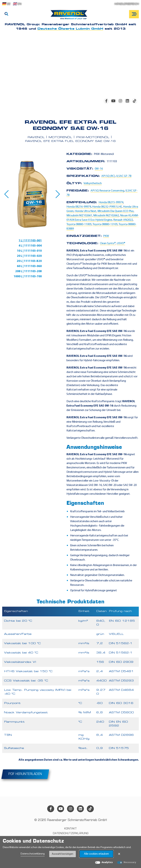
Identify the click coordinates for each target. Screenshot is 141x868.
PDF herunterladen (25, 774)
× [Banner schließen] (119, 854)
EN (17, 4)
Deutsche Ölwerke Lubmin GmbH (70, 29)
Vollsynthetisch (93, 183)
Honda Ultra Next (86, 211)
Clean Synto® (108, 243)
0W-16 (99, 169)
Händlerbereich (127, 4)
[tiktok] (135, 101)
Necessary (130, 862)
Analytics (107, 862)
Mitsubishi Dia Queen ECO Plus (116, 211)
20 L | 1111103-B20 (29, 261)
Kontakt (70, 829)
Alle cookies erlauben (96, 854)
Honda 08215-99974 (111, 202)
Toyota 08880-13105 (105, 224)
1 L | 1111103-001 (30, 241)
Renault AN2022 (123, 220)
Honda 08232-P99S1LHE (107, 207)
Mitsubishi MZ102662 (106, 216)
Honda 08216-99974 (79, 207)
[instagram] (120, 101)
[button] (7, 194)
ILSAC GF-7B (124, 176)
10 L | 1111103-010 (29, 251)
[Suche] (6, 14)
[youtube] (113, 101)
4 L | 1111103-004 (30, 246)
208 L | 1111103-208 (28, 271)
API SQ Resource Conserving (107, 191)
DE (6, 4)
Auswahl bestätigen (63, 854)
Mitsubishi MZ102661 (79, 216)
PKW (106, 236)
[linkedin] (127, 101)
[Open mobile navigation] (134, 14)
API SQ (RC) (108, 176)
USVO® (121, 243)
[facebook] (106, 101)
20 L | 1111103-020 (29, 256)
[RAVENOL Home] (70, 16)
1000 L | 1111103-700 (28, 277)
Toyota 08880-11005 (79, 224)
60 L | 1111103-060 (29, 266)
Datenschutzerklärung (33, 854)
